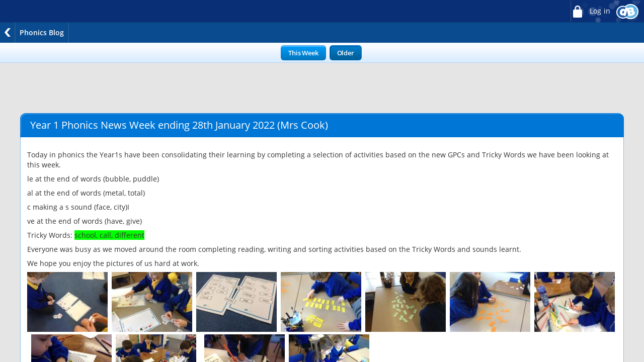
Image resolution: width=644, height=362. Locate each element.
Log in (590, 11)
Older (346, 53)
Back (8, 32)
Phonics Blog (42, 32)
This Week (303, 53)
